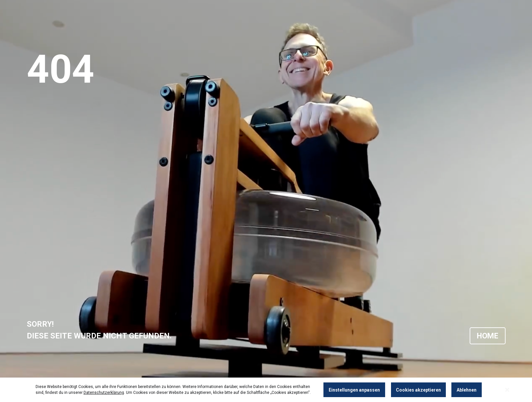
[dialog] (266, 390)
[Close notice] (507, 390)
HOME (487, 336)
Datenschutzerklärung (104, 393)
